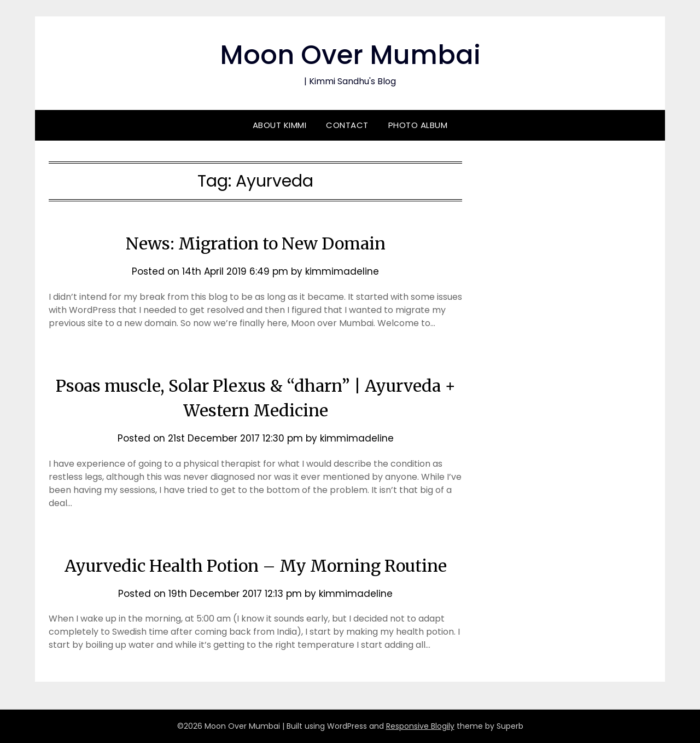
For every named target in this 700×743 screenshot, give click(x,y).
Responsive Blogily (420, 726)
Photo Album (418, 125)
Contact (347, 125)
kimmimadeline (342, 271)
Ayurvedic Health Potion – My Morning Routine (256, 566)
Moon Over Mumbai (350, 55)
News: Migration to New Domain (256, 243)
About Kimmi (280, 125)
